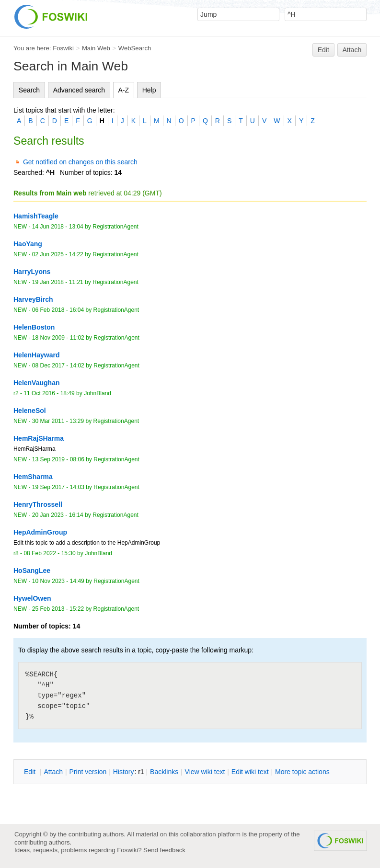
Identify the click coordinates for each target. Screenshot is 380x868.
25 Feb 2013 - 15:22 (58, 609)
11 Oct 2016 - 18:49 (49, 393)
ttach (53, 772)
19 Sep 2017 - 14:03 (58, 487)
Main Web (96, 48)
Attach (352, 50)
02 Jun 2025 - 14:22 (58, 254)
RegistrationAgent (115, 227)
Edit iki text (250, 772)
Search (29, 90)
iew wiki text (205, 772)
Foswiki (63, 48)
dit (31, 772)
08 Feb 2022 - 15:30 (49, 553)
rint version (88, 772)
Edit (323, 50)
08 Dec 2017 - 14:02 (58, 365)
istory (124, 772)
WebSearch (135, 48)
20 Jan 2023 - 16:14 (58, 515)
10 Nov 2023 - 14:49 (58, 581)
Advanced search (79, 90)
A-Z (124, 90)
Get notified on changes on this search (80, 162)
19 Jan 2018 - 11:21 (58, 282)
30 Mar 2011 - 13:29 (58, 421)
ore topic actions (302, 772)
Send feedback (164, 850)
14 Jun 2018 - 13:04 (58, 227)
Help (149, 90)
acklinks (164, 772)
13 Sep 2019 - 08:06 (58, 459)
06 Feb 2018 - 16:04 (58, 310)
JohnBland (98, 393)
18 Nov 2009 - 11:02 (58, 338)
